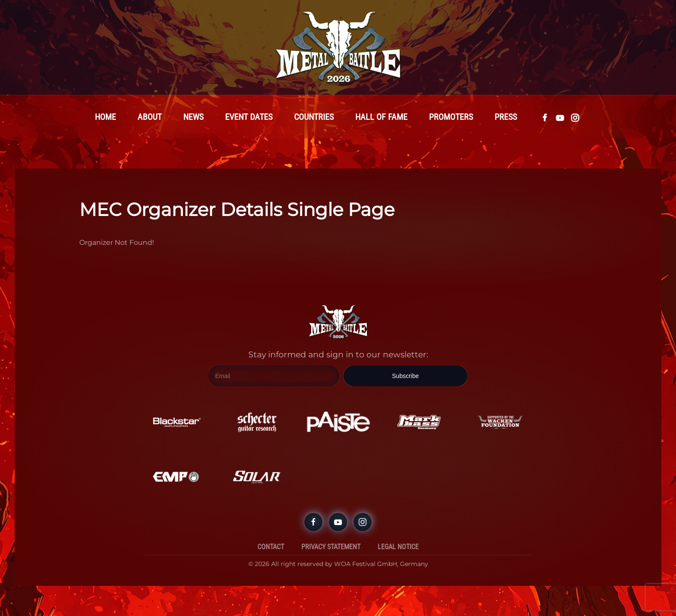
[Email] (274, 376)
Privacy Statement (331, 547)
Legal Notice (398, 547)
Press (506, 117)
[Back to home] (338, 47)
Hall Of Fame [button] (381, 117)
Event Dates (249, 117)
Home (105, 117)
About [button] (150, 117)
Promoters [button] (451, 117)
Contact (271, 547)
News (193, 117)
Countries (314, 117)
